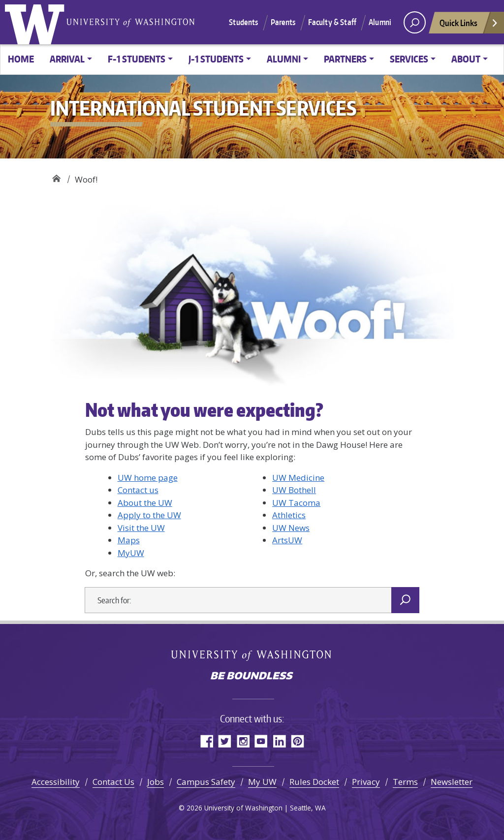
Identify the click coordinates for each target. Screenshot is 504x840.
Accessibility (56, 782)
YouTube (261, 741)
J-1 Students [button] (216, 59)
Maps (129, 540)
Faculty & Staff (332, 22)
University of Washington (37, 22)
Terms (405, 782)
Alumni (380, 22)
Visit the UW (141, 528)
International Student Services (56, 176)
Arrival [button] (67, 59)
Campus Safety (206, 782)
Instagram (243, 741)
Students (243, 22)
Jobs (156, 782)
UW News (291, 528)
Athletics (289, 515)
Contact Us (113, 782)
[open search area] (415, 22)
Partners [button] (345, 59)
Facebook (206, 741)
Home (21, 59)
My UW (262, 782)
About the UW (145, 503)
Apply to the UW (149, 515)
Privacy (366, 782)
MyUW (131, 553)
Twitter (225, 741)
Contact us (138, 490)
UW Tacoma (296, 503)
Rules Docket (314, 782)
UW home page (148, 478)
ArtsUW (287, 540)
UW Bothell (294, 490)
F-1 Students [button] (137, 59)
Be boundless (252, 677)
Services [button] (409, 59)
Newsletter (452, 782)
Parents (283, 22)
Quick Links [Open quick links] (469, 25)
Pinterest (298, 741)
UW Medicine (298, 478)
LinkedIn (279, 741)
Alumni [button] (284, 59)
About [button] (466, 59)
